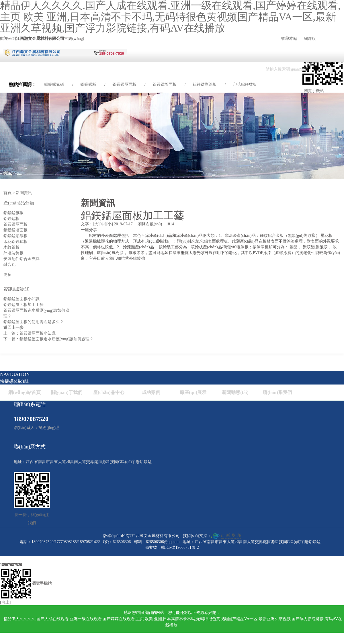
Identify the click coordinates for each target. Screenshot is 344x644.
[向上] (5, 602)
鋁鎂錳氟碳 (54, 84)
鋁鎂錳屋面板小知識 (21, 299)
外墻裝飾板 (13, 253)
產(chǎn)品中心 (109, 392)
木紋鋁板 (11, 247)
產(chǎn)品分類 (19, 203)
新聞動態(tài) (235, 392)
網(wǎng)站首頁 (24, 392)
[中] (103, 224)
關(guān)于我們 (67, 392)
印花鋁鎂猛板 (245, 84)
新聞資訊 (24, 193)
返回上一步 (13, 328)
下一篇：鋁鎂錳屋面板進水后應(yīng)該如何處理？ (48, 339)
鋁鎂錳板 (88, 84)
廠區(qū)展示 (193, 392)
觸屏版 (310, 39)
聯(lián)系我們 (277, 392)
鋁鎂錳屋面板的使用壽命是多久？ (34, 322)
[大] (96, 224)
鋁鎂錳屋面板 (124, 84)
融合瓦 (9, 265)
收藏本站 (289, 39)
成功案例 (151, 392)
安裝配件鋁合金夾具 (21, 259)
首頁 (7, 193)
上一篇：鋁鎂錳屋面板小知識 (30, 333)
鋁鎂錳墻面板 (165, 84)
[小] (110, 224)
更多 (7, 275)
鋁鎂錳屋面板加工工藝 (24, 305)
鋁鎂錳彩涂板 (205, 84)
